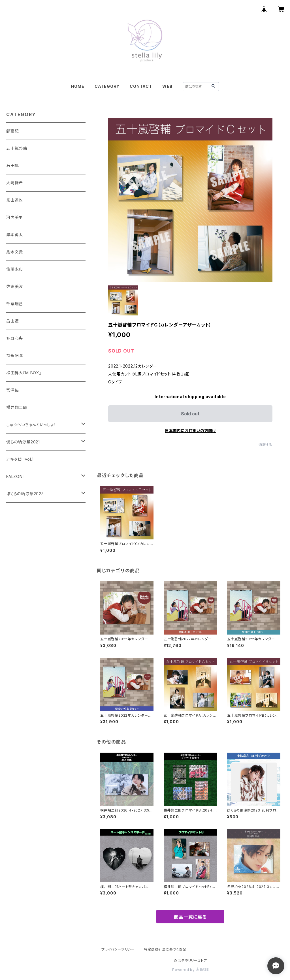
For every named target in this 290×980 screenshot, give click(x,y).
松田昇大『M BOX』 (24, 373)
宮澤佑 (12, 390)
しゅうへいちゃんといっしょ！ (31, 425)
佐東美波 (15, 286)
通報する (266, 445)
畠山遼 (12, 321)
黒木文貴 (15, 252)
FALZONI (15, 476)
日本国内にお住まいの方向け (190, 431)
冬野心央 (15, 338)
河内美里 (15, 217)
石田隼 (12, 166)
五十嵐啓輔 (17, 148)
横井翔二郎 (17, 407)
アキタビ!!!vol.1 (20, 459)
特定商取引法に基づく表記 (165, 949)
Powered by (190, 970)
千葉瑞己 (15, 304)
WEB (167, 86)
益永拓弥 (15, 356)
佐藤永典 (15, 269)
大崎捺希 (15, 183)
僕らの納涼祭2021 (23, 442)
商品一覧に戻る (190, 917)
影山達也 (15, 200)
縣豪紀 (12, 131)
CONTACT (141, 86)
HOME (78, 86)
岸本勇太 (15, 235)
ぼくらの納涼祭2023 (25, 494)
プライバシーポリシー (118, 949)
